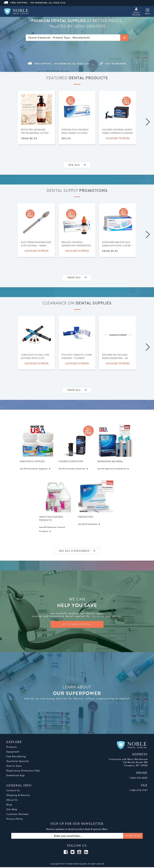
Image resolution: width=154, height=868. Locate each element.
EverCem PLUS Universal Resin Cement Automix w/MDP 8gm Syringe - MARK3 (75, 135)
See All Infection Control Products (52, 530)
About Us (12, 801)
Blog (9, 805)
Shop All (77, 278)
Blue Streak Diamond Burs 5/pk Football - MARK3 (36, 244)
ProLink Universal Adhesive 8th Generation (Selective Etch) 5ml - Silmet (76, 247)
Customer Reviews (17, 815)
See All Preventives (89, 525)
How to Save (14, 767)
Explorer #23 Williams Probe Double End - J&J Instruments (115, 358)
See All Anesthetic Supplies (35, 469)
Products (12, 748)
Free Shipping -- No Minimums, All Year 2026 (35, 3)
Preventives (86, 517)
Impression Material (110, 462)
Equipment (13, 753)
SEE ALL (77, 165)
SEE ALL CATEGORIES (77, 552)
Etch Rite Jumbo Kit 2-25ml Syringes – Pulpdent (77, 357)
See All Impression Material (113, 469)
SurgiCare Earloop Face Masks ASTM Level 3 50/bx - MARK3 (117, 246)
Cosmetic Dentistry (71, 462)
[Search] (124, 38)
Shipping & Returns (18, 796)
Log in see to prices (118, 138)
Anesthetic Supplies (32, 462)
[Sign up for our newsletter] (77, 837)
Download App (16, 776)
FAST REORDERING (113, 64)
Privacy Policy (15, 820)
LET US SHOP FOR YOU (77, 625)
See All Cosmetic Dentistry (73, 469)
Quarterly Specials (18, 762)
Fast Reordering (16, 757)
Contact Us (13, 791)
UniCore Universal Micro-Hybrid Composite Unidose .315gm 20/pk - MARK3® (117, 133)
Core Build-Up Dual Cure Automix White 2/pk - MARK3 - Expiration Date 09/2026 (35, 360)
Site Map (12, 810)
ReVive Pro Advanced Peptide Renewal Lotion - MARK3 (35, 133)
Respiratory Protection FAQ (23, 772)
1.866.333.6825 (138, 779)
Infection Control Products (51, 519)
